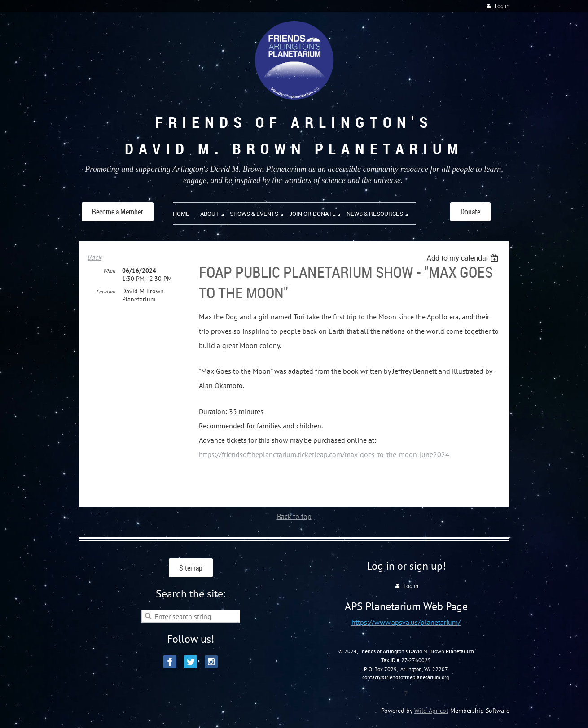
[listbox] (463, 258)
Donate (470, 212)
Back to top (294, 516)
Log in (502, 6)
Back (94, 257)
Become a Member (118, 212)
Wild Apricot (431, 711)
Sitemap (191, 568)
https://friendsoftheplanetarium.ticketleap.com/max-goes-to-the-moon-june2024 (324, 454)
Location (106, 291)
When (109, 271)
